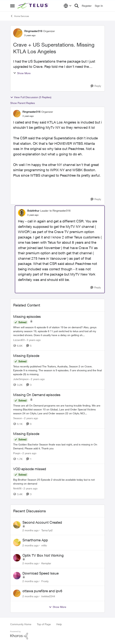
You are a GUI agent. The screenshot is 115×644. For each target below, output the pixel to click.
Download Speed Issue (41, 573)
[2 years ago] (37, 379)
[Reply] (96, 86)
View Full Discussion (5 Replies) (31, 97)
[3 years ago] (33, 340)
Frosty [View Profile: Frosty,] (45, 581)
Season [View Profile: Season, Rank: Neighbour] (18, 418)
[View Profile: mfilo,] (17, 542)
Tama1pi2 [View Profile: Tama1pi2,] (47, 530)
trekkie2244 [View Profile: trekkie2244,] (48, 596)
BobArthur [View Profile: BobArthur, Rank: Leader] (33, 211)
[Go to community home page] (33, 6)
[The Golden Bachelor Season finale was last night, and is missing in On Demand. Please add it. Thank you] (57, 446)
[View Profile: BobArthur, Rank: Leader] (22, 213)
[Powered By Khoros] (57, 635)
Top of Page (44, 624)
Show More (22, 73)
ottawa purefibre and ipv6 (42, 591)
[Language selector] (68, 6)
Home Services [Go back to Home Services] (20, 16)
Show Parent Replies (23, 103)
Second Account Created (42, 522)
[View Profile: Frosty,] (17, 576)
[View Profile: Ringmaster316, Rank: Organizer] (18, 33)
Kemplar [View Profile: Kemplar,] (46, 563)
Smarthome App (35, 540)
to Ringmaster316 (60, 211)
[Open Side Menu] (12, 6)
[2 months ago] (31, 530)
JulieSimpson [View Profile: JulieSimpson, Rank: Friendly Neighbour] (21, 379)
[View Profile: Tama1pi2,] (17, 525)
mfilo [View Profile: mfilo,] (44, 545)
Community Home (21, 624)
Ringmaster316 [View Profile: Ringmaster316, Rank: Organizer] (33, 31)
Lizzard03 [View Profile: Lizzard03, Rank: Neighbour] (19, 340)
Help (59, 624)
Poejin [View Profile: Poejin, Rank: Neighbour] (17, 453)
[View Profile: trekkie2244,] (17, 593)
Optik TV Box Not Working (43, 555)
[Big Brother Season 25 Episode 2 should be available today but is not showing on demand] (57, 482)
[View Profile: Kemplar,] (17, 558)
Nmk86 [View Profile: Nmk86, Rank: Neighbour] (17, 488)
